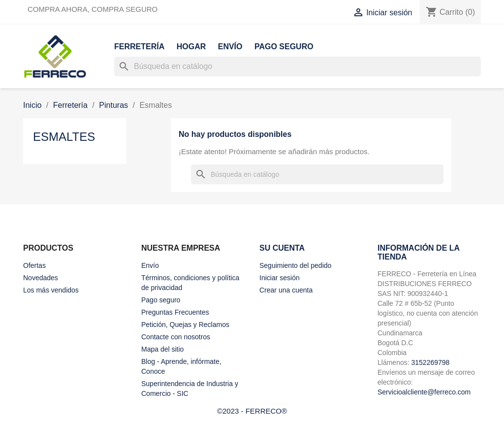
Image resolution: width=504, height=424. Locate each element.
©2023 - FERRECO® (252, 411)
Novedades (41, 278)
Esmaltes (64, 137)
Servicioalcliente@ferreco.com (424, 392)
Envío (230, 47)
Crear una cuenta (286, 290)
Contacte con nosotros (176, 337)
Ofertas (34, 265)
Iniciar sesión (280, 278)
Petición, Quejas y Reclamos (185, 325)
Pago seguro (284, 47)
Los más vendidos (51, 290)
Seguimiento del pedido (295, 265)
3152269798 (430, 362)
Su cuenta (282, 248)
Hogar (191, 47)
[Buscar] (298, 66)
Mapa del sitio (162, 349)
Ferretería (139, 47)
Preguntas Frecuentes (175, 312)
